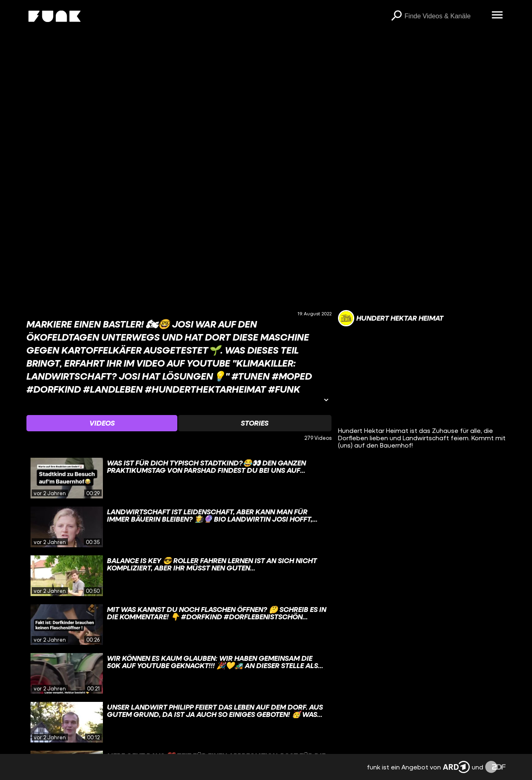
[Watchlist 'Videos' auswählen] (102, 423)
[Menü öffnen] (497, 15)
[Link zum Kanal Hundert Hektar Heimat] (391, 318)
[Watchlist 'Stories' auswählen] (255, 423)
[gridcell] (179, 478)
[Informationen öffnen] (326, 401)
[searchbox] (445, 16)
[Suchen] (397, 16)
